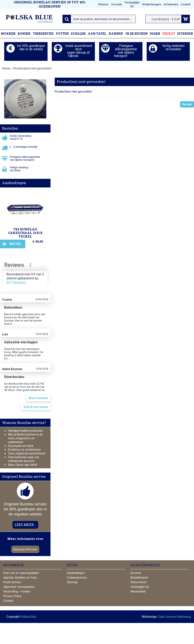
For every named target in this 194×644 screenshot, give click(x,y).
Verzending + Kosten (17, 591)
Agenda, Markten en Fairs (20, 578)
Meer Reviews (38, 398)
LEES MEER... (25, 525)
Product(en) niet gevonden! (33, 68)
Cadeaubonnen (77, 578)
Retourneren (139, 582)
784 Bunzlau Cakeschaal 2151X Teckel (25, 233)
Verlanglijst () (140, 587)
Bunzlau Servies (25, 549)
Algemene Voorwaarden (19, 587)
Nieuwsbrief (138, 591)
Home (6, 68)
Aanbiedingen (14, 183)
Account (136, 573)
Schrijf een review (36, 407)
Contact (8, 601)
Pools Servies (12, 582)
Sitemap (72, 582)
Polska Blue (28, 617)
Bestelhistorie (139, 578)
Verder (187, 104)
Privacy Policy (12, 596)
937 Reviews (16, 282)
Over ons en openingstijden (21, 573)
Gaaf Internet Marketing (175, 617)
